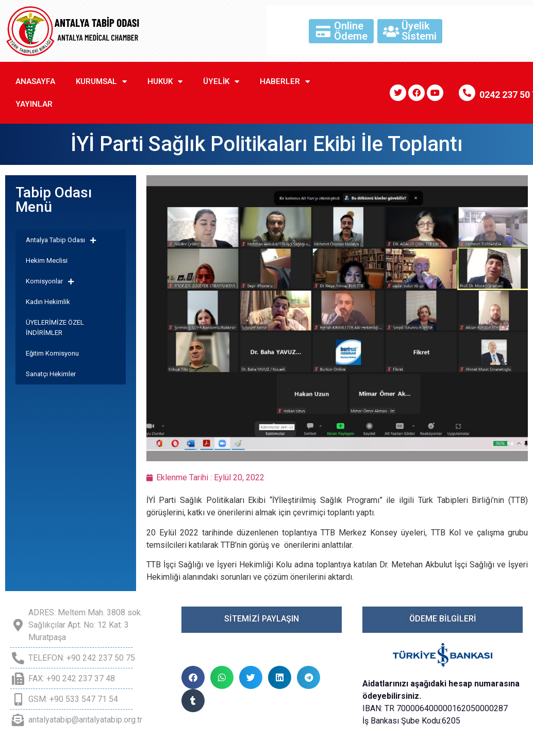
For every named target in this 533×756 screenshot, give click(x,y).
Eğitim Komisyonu (52, 353)
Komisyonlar (50, 282)
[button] (193, 677)
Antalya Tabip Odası (61, 240)
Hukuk (165, 82)
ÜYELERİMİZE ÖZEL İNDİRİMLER (55, 327)
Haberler (285, 82)
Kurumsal (101, 82)
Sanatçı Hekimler (51, 374)
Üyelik (221, 82)
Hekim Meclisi (47, 261)
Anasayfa (35, 81)
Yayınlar (34, 104)
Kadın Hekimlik (48, 302)
